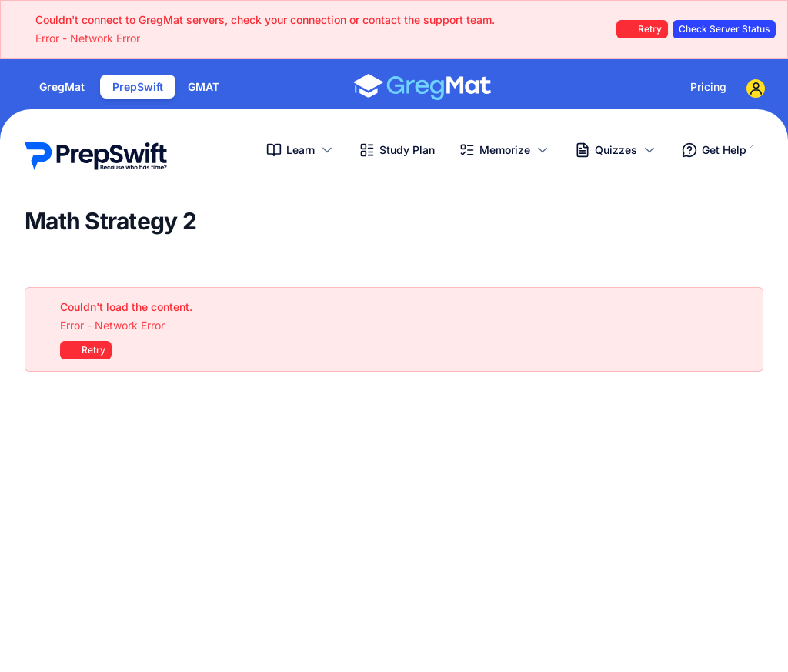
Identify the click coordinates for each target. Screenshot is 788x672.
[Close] (743, 307)
